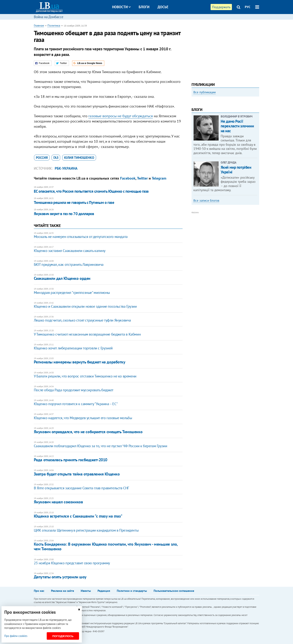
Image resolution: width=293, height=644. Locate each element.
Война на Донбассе (49, 17)
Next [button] (257, 130)
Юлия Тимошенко (79, 158)
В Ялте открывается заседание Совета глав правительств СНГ (81, 488)
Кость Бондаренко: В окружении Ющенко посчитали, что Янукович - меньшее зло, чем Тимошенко (106, 546)
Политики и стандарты (132, 591)
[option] (225, 129)
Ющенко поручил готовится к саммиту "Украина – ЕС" (76, 404)
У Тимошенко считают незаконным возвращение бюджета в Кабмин (87, 334)
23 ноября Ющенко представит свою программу (72, 563)
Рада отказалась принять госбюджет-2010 (71, 460)
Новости (121, 7)
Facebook (128, 178)
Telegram (159, 178)
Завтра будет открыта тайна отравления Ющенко (77, 474)
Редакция (104, 591)
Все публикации (205, 92)
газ (56, 158)
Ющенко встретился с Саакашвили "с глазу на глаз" (78, 516)
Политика (54, 25)
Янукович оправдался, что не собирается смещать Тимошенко (88, 432)
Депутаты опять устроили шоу (60, 577)
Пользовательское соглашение (174, 591)
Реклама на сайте (63, 591)
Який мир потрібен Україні (236, 220)
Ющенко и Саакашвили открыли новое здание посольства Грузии (85, 306)
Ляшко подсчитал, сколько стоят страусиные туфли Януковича (82, 320)
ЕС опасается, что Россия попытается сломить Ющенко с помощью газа (91, 191)
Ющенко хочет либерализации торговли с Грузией (73, 348)
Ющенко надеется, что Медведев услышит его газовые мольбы (83, 418)
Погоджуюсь (63, 636)
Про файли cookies (16, 636)
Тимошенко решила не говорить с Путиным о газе (74, 202)
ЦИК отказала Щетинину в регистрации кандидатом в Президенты (86, 530)
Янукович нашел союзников (58, 502)
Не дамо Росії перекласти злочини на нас (237, 176)
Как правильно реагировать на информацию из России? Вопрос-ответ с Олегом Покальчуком (222, 140)
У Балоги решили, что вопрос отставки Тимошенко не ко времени (85, 376)
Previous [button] (194, 130)
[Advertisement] (225, 50)
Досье (163, 7)
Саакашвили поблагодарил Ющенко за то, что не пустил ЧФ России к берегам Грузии (101, 446)
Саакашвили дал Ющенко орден (62, 278)
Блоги (144, 7)
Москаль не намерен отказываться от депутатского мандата (81, 237)
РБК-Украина (66, 168)
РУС (248, 7)
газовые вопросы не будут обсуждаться (121, 116)
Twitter (142, 178)
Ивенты (86, 591)
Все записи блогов (206, 251)
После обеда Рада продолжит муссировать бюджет (74, 390)
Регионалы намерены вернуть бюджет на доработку (80, 362)
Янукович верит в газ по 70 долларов (64, 214)
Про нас (39, 591)
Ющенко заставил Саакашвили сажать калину (70, 251)
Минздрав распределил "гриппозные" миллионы (72, 293)
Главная (39, 25)
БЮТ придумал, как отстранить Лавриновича (69, 264)
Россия (42, 158)
